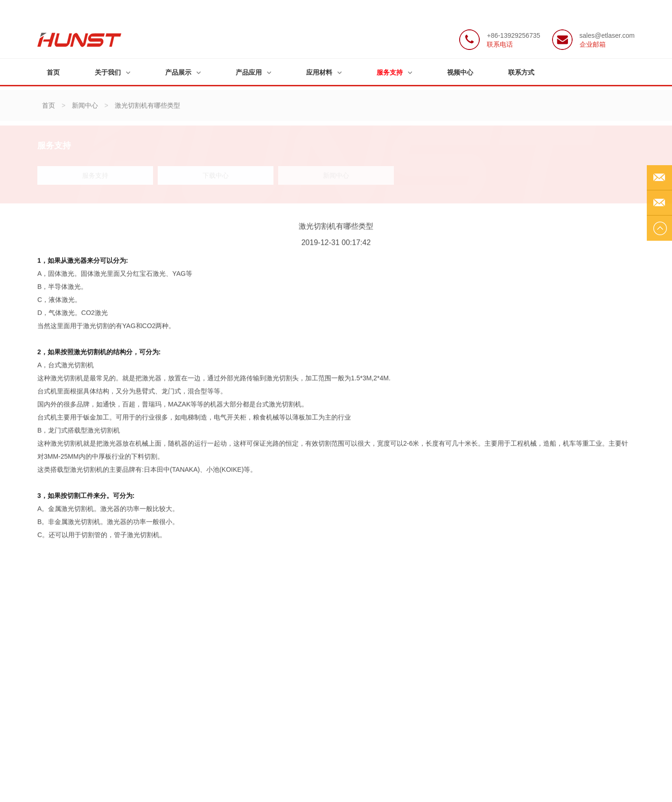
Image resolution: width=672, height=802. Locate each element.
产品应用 (249, 72)
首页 (53, 72)
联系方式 (521, 72)
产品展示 (178, 72)
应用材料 (319, 72)
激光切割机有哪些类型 (147, 109)
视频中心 (460, 72)
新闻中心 (85, 109)
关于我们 (108, 72)
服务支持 (390, 72)
